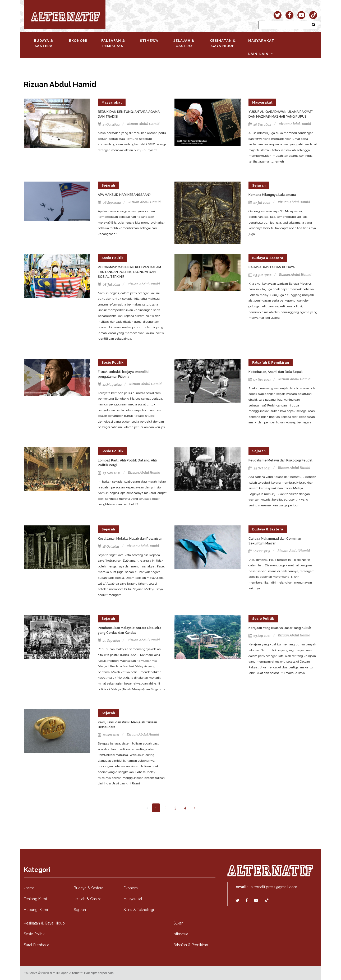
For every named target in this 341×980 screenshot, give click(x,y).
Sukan (178, 923)
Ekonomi (131, 888)
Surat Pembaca (36, 945)
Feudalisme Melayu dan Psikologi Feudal (280, 460)
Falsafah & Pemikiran (271, 362)
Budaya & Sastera (268, 258)
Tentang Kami (35, 899)
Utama (29, 888)
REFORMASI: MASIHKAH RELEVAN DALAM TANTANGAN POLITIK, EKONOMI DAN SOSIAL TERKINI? (129, 272)
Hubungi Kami (36, 910)
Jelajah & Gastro (88, 899)
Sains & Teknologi (139, 910)
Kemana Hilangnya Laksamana (272, 195)
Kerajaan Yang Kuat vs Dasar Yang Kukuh (280, 628)
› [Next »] (194, 808)
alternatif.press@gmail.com (274, 887)
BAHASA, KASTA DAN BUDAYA (272, 267)
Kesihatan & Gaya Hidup (44, 923)
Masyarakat (112, 102)
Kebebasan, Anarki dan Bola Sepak (276, 372)
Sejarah (108, 185)
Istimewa (181, 934)
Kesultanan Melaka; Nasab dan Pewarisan (130, 539)
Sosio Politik (112, 258)
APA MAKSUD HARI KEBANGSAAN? (124, 195)
